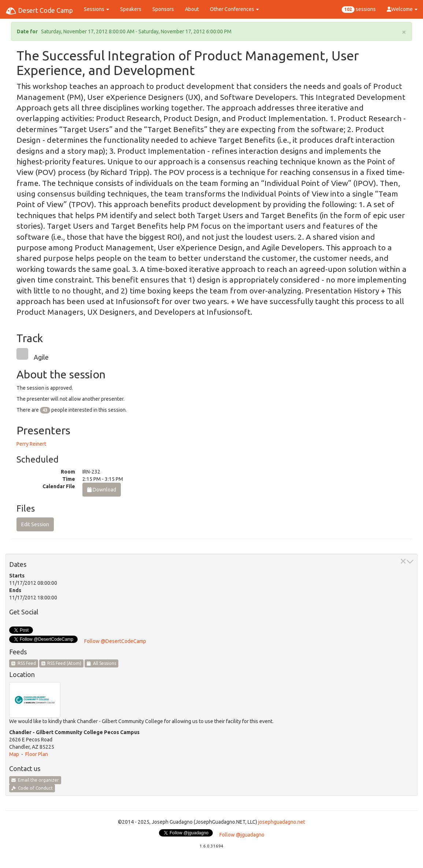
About (192, 9)
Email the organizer (35, 780)
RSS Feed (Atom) (62, 663)
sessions (359, 10)
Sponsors (163, 9)
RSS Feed (24, 663)
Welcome (402, 9)
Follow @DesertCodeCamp (115, 641)
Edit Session (35, 524)
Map (14, 754)
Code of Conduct (32, 788)
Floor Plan (37, 754)
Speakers (131, 9)
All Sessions (101, 663)
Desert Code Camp (39, 11)
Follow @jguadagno (242, 835)
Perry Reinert (31, 444)
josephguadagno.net (282, 822)
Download (102, 490)
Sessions (97, 9)
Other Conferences (234, 9)
